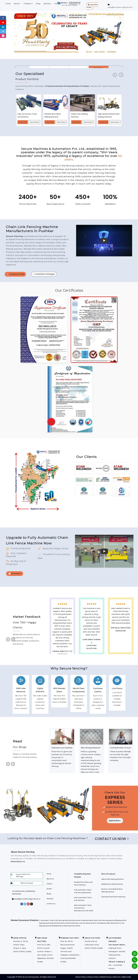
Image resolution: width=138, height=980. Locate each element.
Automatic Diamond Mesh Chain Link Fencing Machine (94, 920)
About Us (50, 879)
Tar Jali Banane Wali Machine (106, 923)
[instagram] (3, 36)
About (17, 4)
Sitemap (50, 899)
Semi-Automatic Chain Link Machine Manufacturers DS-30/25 (84, 908)
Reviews (47, 4)
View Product (35, 122)
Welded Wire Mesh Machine (112, 884)
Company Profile (15, 274)
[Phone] (133, 958)
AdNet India (126, 977)
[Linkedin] (3, 27)
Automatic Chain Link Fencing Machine (56, 920)
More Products (108, 874)
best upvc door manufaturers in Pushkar (121, 643)
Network (116, 977)
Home (8, 4)
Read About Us (18, 862)
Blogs (49, 894)
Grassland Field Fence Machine (113, 897)
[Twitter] (3, 31)
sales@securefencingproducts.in (26, 899)
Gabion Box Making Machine (112, 879)
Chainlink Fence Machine (63, 923)
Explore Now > (115, 821)
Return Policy (81, 977)
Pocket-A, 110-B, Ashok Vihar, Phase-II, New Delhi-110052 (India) (22, 945)
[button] (92, 6)
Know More (15, 573)
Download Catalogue (44, 274)
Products (28, 4)
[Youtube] (3, 22)
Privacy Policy (93, 977)
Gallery (49, 884)
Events (49, 889)
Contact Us (51, 904)
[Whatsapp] (133, 965)
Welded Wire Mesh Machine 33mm (67, 926)
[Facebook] (3, 18)
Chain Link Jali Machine (83, 923)
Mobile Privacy (106, 977)
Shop (38, 4)
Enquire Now (23, 122)
